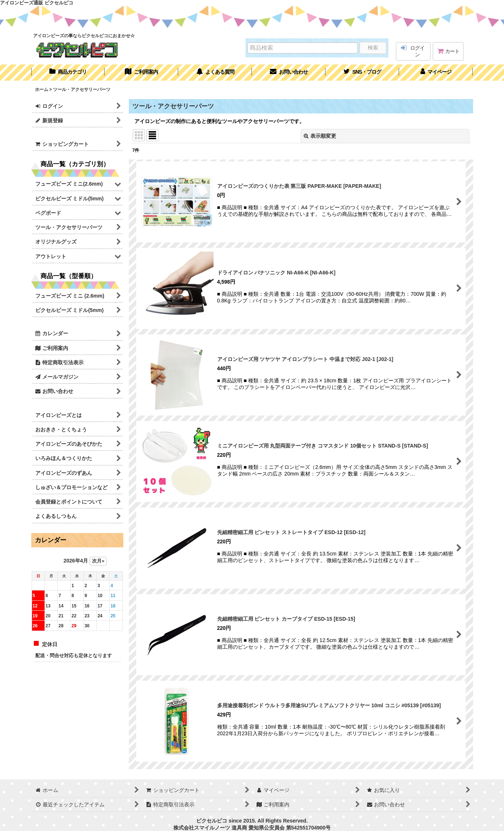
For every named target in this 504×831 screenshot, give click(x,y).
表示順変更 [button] (320, 136)
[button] (362, 73)
